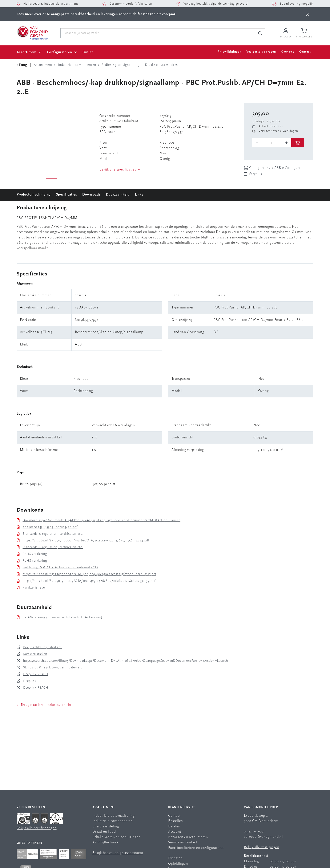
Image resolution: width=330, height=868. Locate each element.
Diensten (175, 858)
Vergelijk (255, 174)
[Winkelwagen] (305, 33)
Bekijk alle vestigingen (261, 847)
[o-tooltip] (272, 143)
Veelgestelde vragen (261, 52)
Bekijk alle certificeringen (37, 828)
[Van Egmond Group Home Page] (32, 33)
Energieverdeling (106, 826)
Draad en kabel (104, 832)
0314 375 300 (254, 832)
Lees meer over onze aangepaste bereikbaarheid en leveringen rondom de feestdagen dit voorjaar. (96, 14)
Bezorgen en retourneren (188, 837)
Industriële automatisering (114, 816)
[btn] (308, 14)
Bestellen (176, 821)
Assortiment (27, 52)
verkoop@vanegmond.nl (263, 837)
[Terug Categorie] (23, 65)
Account (175, 832)
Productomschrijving (34, 195)
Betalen (174, 826)
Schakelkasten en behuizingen (116, 837)
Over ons (288, 52)
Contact (305, 52)
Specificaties (67, 195)
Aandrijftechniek (105, 842)
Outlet (88, 52)
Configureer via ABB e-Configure (272, 168)
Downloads (91, 195)
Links (139, 195)
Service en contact (183, 842)
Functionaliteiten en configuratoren (196, 848)
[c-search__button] (260, 33)
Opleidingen (178, 864)
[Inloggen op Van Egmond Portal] (286, 33)
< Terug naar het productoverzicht (44, 705)
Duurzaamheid (118, 195)
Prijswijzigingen (230, 52)
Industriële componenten (112, 821)
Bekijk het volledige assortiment (118, 853)
